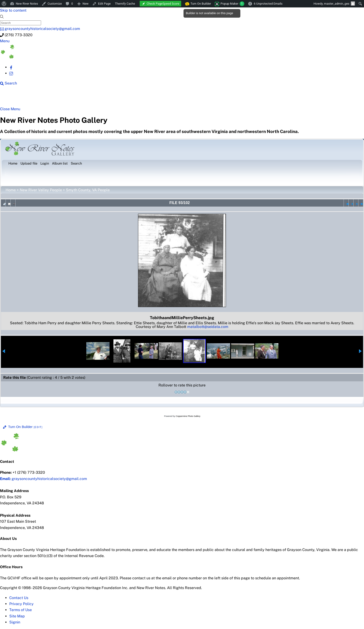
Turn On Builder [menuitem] (198, 4)
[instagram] (11, 73)
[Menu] (5, 41)
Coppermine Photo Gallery (188, 416)
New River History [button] (149, 98)
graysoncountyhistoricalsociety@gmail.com (43, 479)
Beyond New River (105, 98)
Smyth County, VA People (88, 190)
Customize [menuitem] (55, 4)
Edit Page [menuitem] (105, 4)
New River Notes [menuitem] (27, 4)
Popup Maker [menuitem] (232, 4)
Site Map (17, 616)
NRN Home (21, 98)
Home (11, 190)
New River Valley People (41, 190)
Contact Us (19, 598)
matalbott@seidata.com (208, 327)
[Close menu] (10, 109)
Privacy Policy (21, 604)
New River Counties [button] (60, 98)
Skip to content (13, 10)
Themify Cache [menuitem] (125, 4)
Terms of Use (21, 610)
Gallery (180, 98)
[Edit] (38, 427)
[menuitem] (4, 4)
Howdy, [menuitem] (334, 3)
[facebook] (11, 67)
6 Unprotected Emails (268, 4)
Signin (15, 622)
